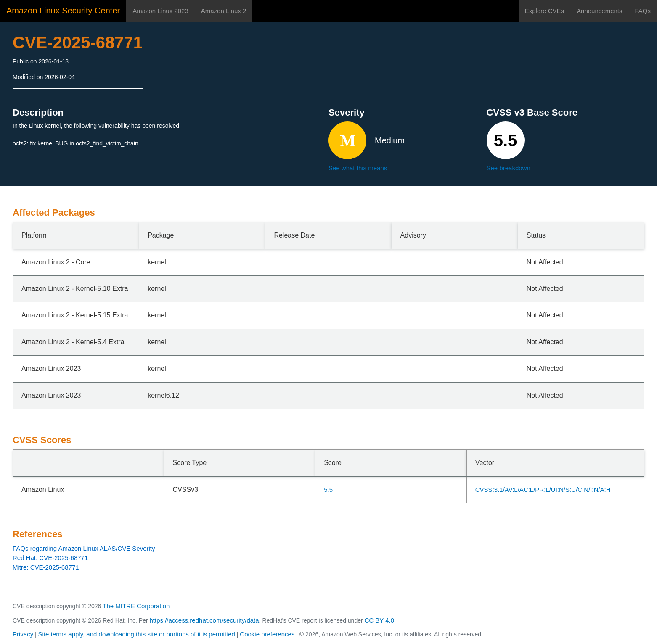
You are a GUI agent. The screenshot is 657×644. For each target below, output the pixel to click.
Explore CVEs (544, 11)
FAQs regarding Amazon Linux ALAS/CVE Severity (84, 548)
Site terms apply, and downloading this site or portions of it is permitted (137, 634)
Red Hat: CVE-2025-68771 (50, 558)
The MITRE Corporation (136, 606)
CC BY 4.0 (380, 620)
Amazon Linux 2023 (160, 11)
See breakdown (509, 168)
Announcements (599, 11)
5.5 (328, 490)
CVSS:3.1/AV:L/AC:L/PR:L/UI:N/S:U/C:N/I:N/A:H (543, 490)
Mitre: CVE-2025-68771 (46, 567)
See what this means (358, 168)
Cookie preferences (267, 634)
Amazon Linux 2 (224, 11)
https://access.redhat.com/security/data (204, 620)
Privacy (23, 634)
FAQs (643, 11)
